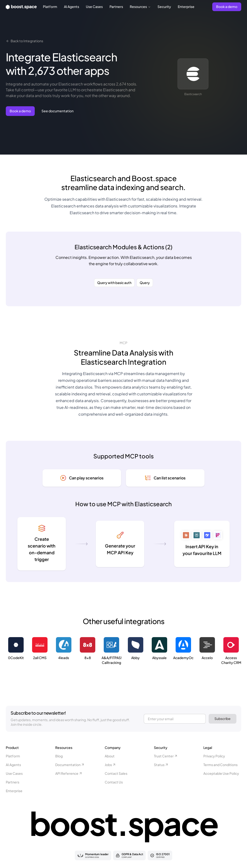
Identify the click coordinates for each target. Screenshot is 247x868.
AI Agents (72, 7)
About (110, 756)
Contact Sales (116, 773)
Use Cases (94, 7)
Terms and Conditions (220, 765)
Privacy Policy (214, 756)
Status (161, 765)
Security (164, 7)
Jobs (110, 765)
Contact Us (114, 782)
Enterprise (186, 7)
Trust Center (166, 756)
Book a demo (227, 7)
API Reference (69, 773)
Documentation (70, 765)
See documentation (58, 111)
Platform (50, 7)
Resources (140, 7)
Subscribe (223, 719)
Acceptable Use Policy (221, 773)
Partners (116, 7)
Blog (59, 756)
